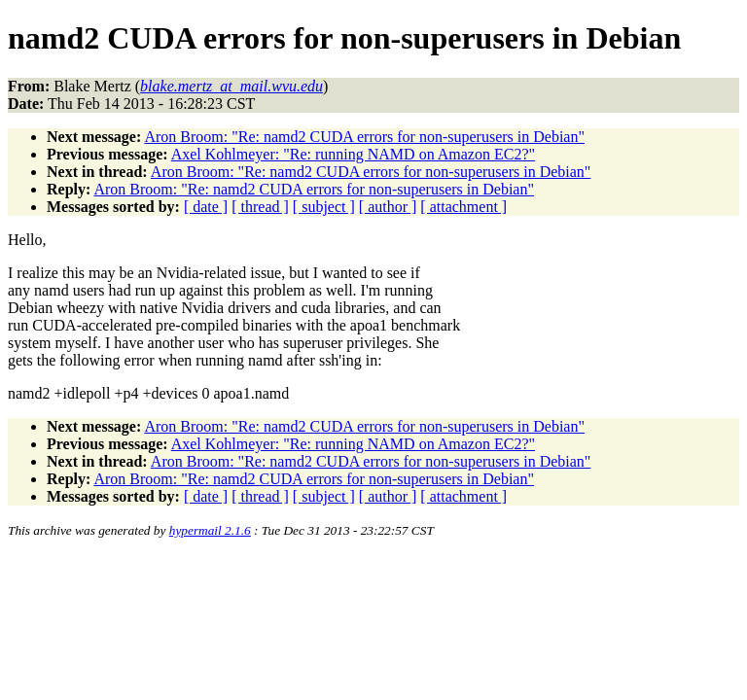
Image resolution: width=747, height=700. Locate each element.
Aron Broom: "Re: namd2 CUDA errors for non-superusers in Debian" (364, 137)
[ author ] (388, 207)
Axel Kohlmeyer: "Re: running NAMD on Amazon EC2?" (353, 154)
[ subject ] (324, 207)
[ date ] (206, 207)
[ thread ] (260, 207)
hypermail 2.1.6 (210, 530)
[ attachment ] (463, 207)
